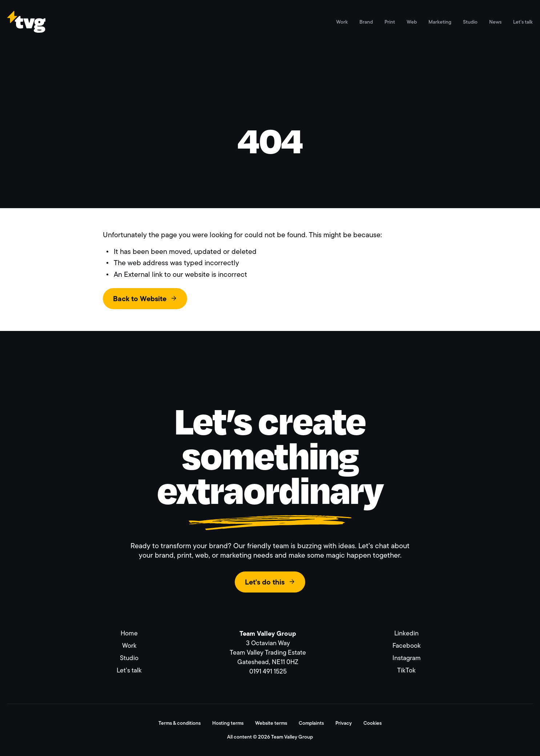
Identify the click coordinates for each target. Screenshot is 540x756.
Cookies (372, 723)
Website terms (271, 723)
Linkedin (406, 633)
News (495, 22)
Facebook (407, 646)
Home (129, 633)
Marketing (440, 22)
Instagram (407, 658)
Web (412, 22)
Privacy (344, 723)
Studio (470, 22)
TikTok (406, 670)
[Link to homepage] (26, 29)
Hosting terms (228, 723)
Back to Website (140, 299)
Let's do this (265, 582)
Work (342, 22)
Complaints (311, 723)
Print (390, 22)
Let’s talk (523, 22)
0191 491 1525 (268, 671)
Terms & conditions (180, 723)
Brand (366, 22)
